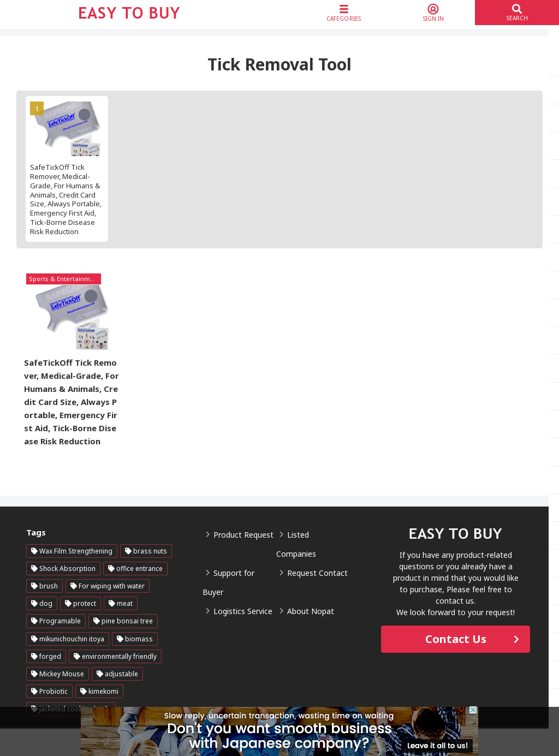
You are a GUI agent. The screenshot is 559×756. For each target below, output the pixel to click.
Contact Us (456, 639)
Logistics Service (243, 612)
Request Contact (317, 573)
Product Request (243, 535)
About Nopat (311, 612)
